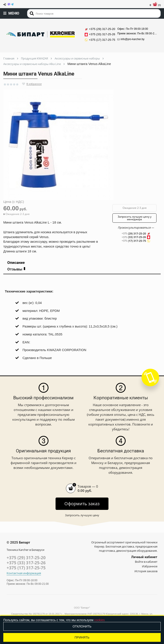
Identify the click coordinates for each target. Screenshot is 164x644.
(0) (155, 5)
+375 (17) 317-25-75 (26, 568)
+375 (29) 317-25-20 (26, 558)
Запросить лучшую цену (82, 515)
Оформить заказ (82, 504)
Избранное (150, 566)
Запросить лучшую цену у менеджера (135, 218)
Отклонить (82, 626)
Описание (16, 263)
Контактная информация (24, 573)
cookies (99, 620)
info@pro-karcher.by (131, 39)
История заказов (146, 571)
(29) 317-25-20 (136, 234)
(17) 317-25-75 (136, 241)
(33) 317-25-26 (136, 237)
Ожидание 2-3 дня (135, 208)
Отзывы (16, 269)
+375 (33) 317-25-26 (26, 563)
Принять (82, 637)
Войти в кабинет (146, 562)
